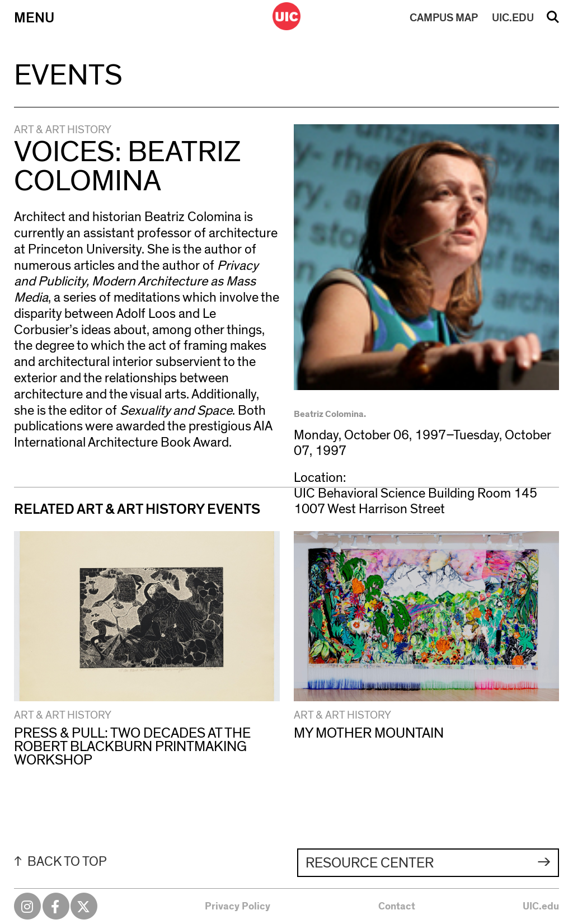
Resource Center (370, 863)
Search (553, 21)
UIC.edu (541, 907)
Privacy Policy (238, 907)
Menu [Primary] (34, 18)
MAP (444, 18)
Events (68, 76)
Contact (397, 907)
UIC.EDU (513, 18)
